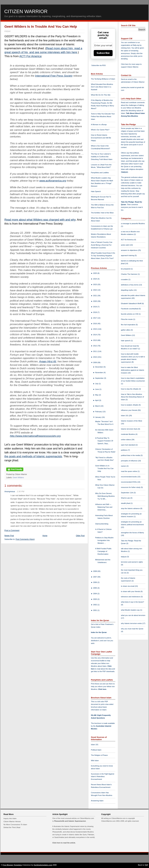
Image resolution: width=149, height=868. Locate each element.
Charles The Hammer (129, 274)
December (99, 367)
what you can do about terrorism (133, 615)
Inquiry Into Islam (10, 818)
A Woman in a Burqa (99, 125)
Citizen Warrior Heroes (12, 821)
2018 (95, 312)
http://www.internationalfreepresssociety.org (35, 436)
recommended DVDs (129, 482)
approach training (128, 255)
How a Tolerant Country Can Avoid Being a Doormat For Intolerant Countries (102, 245)
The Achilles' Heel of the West (102, 213)
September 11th (127, 493)
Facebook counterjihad (130, 309)
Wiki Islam (95, 761)
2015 (95, 329)
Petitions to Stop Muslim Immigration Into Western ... (104, 540)
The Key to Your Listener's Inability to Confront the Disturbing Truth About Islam (102, 157)
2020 (95, 301)
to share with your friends (131, 591)
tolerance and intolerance (131, 597)
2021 (95, 296)
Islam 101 (95, 745)
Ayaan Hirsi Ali (48, 361)
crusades (125, 279)
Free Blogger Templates (12, 865)
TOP (146, 865)
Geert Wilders (18, 478)
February (99, 412)
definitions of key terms (130, 285)
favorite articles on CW (130, 314)
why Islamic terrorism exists (132, 623)
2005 (95, 588)
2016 (95, 324)
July (97, 384)
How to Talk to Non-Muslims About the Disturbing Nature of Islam (132, 397)
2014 (95, 335)
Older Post (80, 536)
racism (124, 466)
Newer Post (9, 536)
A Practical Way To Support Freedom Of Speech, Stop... (104, 441)
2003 (95, 599)
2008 (95, 571)
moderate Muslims (128, 434)
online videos (126, 440)
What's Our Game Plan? (100, 130)
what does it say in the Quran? (132, 602)
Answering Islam (97, 801)
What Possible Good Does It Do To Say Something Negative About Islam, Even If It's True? (103, 256)
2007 (95, 577)
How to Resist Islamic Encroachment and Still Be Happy (101, 138)
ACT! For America (30, 56)
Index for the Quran (99, 632)
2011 (95, 351)
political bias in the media (131, 455)
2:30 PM (20, 491)
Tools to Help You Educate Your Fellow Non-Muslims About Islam (103, 116)
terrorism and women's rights (132, 562)
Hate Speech (96, 191)
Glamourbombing (102, 524)
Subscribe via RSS (98, 65)
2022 (95, 290)
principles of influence (129, 461)
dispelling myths (127, 290)
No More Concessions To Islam (15, 825)
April (97, 400)
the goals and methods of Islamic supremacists (33, 456)
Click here (102, 689)
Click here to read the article (64, 843)
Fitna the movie (127, 319)
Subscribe (103, 53)
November (99, 372)
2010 (95, 357)
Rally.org (136, 45)
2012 (95, 346)
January (98, 417)
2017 (95, 318)
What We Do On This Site (101, 95)
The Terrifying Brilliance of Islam (103, 79)
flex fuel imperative (128, 325)
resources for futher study (131, 487)
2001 (95, 610)
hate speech (126, 341)
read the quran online (129, 471)
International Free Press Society (54, 76)
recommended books (129, 477)
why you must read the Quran (132, 629)
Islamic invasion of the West (131, 421)
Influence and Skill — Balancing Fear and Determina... (104, 507)
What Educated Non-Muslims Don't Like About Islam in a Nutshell (102, 87)
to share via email (128, 586)
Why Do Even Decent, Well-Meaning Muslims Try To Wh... (105, 496)
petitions (124, 450)
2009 (95, 362)
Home (45, 536)
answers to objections (129, 250)
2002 (95, 605)
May (97, 395)
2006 (95, 582)
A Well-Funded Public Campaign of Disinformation (103, 551)
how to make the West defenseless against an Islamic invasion (133, 370)
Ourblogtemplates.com (43, 865)
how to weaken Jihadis (130, 405)
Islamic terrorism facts (129, 429)
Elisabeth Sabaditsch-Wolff (131, 303)
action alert (125, 245)
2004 (95, 594)
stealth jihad (126, 503)
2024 (95, 279)
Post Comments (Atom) (25, 539)
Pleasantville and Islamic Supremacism (70, 821)
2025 (95, 273)
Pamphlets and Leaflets (100, 173)
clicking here (126, 48)
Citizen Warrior (26, 11)
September (100, 378)
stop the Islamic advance (131, 508)
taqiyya (125, 172)
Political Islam (96, 750)
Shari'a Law (126, 498)
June (97, 389)
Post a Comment (12, 530)
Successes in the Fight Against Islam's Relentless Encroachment (103, 777)
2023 (95, 284)
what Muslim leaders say (131, 610)
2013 (95, 340)
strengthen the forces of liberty (132, 533)
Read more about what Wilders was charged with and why (40, 220)
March (98, 406)
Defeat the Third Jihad (12, 827)
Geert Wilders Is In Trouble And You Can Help (41, 27)
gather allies (126, 330)
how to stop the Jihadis (130, 389)
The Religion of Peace (99, 755)
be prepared (126, 269)
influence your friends (129, 410)
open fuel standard (128, 445)
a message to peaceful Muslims (133, 223)
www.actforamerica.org (53, 181)
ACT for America (127, 240)
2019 (95, 307)
